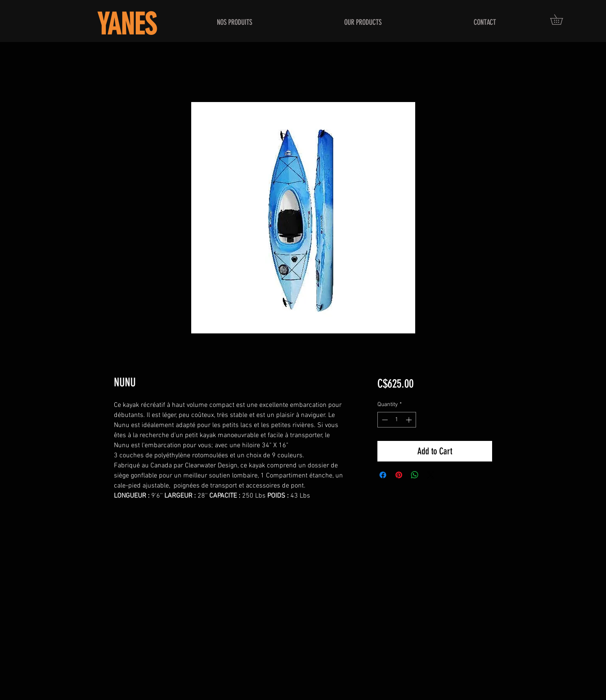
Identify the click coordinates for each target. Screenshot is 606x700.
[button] (561, 20)
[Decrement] (384, 420)
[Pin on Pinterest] (399, 475)
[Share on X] (431, 475)
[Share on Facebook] (383, 475)
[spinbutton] (397, 420)
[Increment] (410, 420)
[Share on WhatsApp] (415, 475)
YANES (127, 25)
